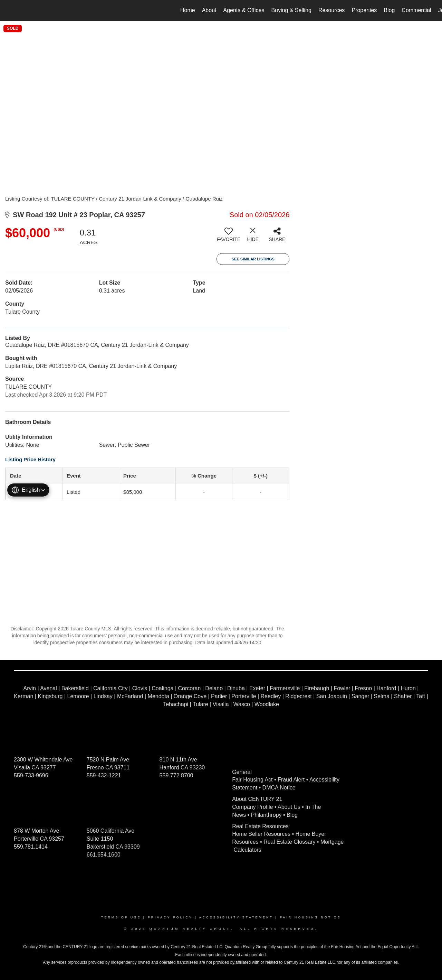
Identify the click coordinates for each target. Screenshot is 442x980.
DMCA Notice (279, 788)
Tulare (200, 704)
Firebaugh (317, 688)
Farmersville (285, 688)
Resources (331, 10)
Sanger (361, 696)
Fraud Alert (291, 780)
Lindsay (103, 696)
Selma (381, 696)
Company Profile (252, 807)
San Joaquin (332, 696)
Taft (421, 696)
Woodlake (267, 704)
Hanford (386, 688)
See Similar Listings (253, 259)
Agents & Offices (244, 10)
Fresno (363, 688)
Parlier (219, 696)
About (209, 10)
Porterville (244, 696)
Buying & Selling (291, 10)
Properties (364, 10)
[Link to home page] (9, 10)
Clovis (140, 688)
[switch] (229, 237)
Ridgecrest (298, 696)
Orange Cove (190, 696)
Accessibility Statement (236, 917)
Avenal (49, 688)
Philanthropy (266, 815)
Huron (408, 688)
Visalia (221, 704)
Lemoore (78, 696)
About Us (289, 807)
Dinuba (236, 688)
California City (110, 688)
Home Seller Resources (261, 834)
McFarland (130, 696)
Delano (214, 688)
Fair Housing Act (252, 780)
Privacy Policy (170, 917)
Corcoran (189, 688)
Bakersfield (75, 688)
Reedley (271, 696)
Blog (389, 10)
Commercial (416, 10)
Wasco (242, 704)
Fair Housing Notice (310, 917)
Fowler (342, 688)
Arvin (30, 688)
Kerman (23, 696)
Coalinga (162, 688)
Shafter (403, 696)
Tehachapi (176, 704)
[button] (28, 490)
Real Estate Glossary (289, 842)
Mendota (158, 696)
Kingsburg (50, 696)
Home (188, 10)
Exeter (257, 688)
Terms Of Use (121, 917)
